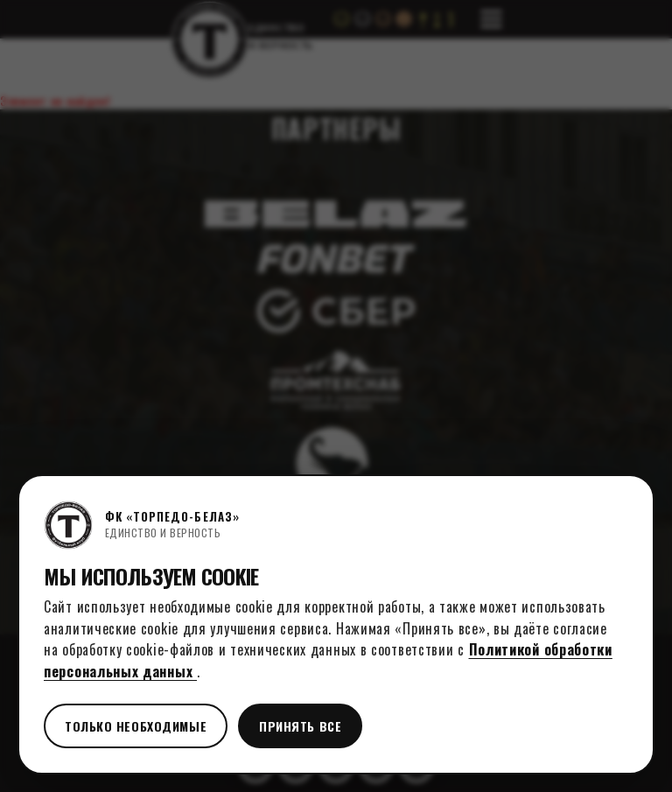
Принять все (300, 726)
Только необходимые (136, 726)
